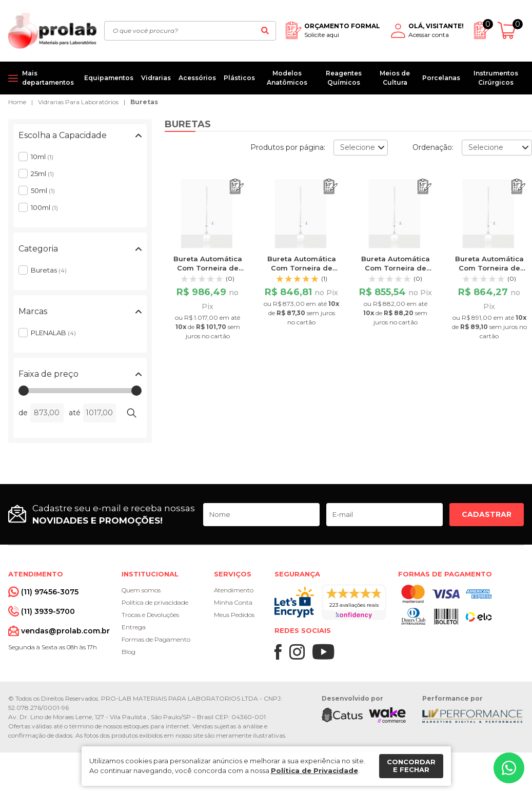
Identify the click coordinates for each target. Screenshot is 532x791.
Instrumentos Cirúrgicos (496, 78)
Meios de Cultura (395, 78)
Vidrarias (156, 78)
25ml (42, 173)
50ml (43, 190)
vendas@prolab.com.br (65, 631)
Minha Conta (233, 602)
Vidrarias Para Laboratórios (78, 102)
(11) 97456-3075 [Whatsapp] (50, 592)
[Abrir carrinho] (511, 31)
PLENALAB (53, 333)
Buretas (144, 102)
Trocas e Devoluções (150, 615)
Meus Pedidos (234, 615)
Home (17, 102)
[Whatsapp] (509, 768)
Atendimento (234, 590)
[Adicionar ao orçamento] (237, 187)
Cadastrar (487, 514)
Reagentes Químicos (344, 78)
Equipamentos (109, 78)
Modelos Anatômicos (287, 78)
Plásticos (239, 78)
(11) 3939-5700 (48, 611)
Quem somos (141, 590)
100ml (44, 207)
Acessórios (197, 78)
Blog (129, 652)
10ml (42, 157)
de (23, 413)
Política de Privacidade (314, 770)
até (75, 413)
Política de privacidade (155, 602)
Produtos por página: (288, 147)
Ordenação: (433, 147)
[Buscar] (265, 31)
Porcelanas (441, 78)
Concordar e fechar (411, 766)
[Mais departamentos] (42, 78)
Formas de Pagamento (156, 639)
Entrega (134, 627)
